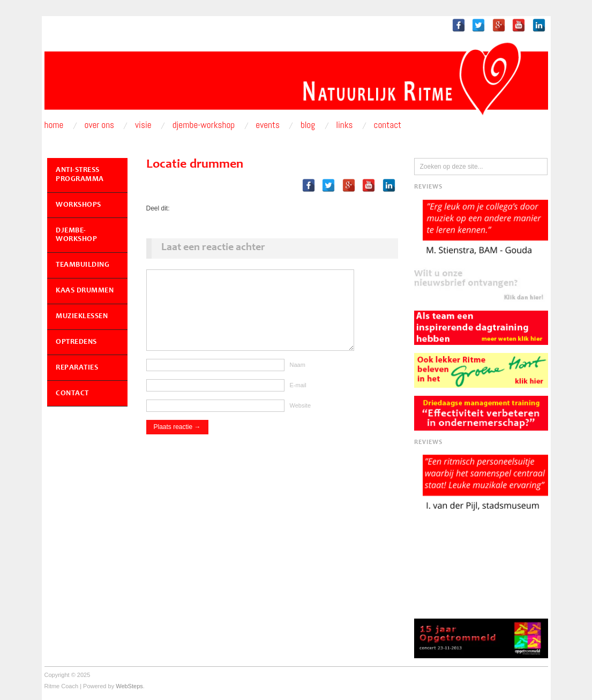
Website (301, 416)
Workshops (78, 205)
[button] (481, 285)
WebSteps (129, 686)
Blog (308, 125)
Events (268, 125)
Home (54, 125)
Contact (388, 125)
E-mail (298, 396)
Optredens (76, 342)
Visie (143, 125)
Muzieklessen (82, 317)
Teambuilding (83, 265)
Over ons (100, 125)
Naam (298, 375)
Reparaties (77, 368)
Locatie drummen (195, 165)
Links (344, 125)
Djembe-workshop (204, 125)
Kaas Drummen (85, 291)
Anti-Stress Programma (80, 175)
